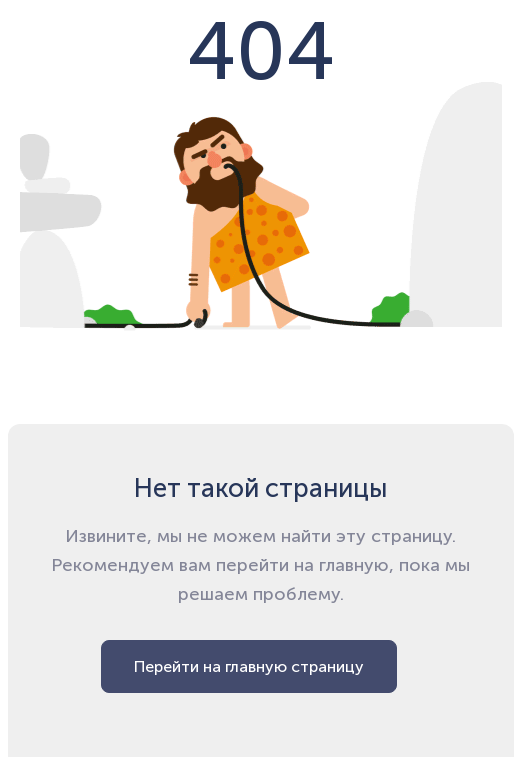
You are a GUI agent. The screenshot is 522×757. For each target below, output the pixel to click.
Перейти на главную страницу (249, 666)
